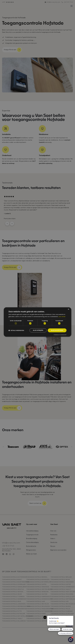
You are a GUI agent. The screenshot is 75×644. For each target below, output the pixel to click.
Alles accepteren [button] (57, 330)
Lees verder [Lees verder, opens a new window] (62, 317)
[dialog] (37, 322)
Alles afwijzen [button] (38, 330)
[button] (16, 330)
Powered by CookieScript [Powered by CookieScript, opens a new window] (60, 335)
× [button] (68, 309)
